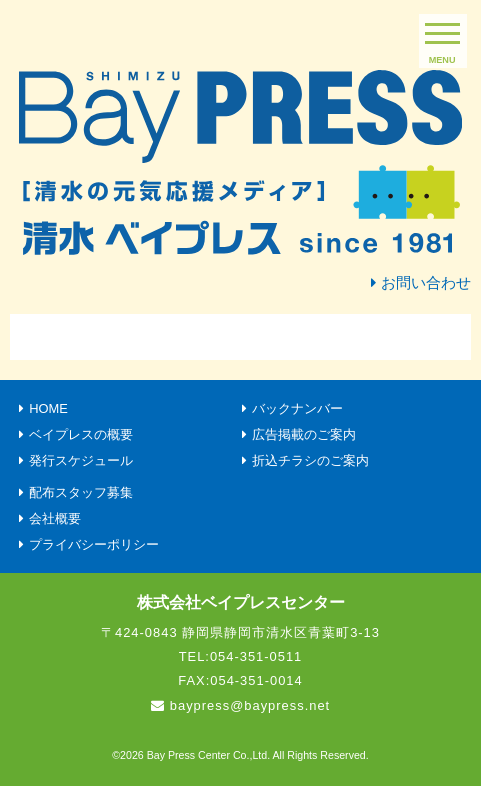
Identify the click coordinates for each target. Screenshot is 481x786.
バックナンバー (297, 408)
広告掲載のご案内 (304, 434)
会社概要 (55, 518)
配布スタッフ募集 (81, 492)
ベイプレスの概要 (81, 434)
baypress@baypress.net (250, 705)
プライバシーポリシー (94, 544)
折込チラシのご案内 (310, 460)
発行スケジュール (81, 460)
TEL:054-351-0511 (241, 656)
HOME (48, 408)
